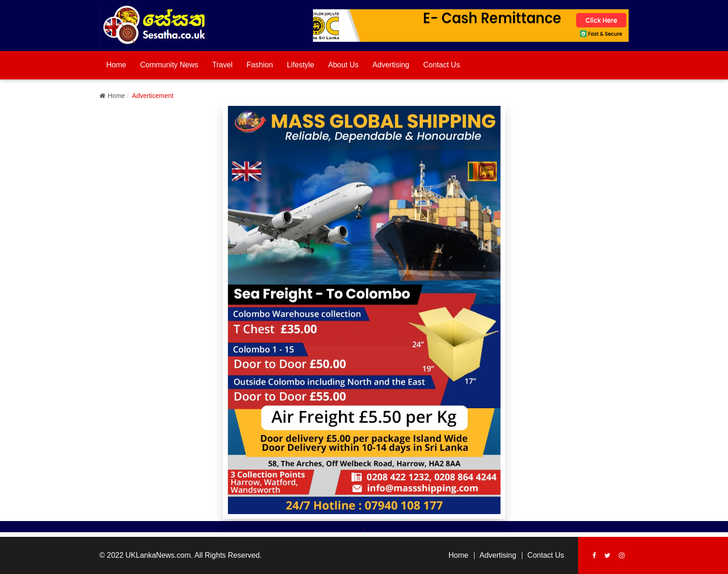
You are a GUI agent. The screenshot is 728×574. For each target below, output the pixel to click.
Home (116, 65)
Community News (169, 65)
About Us (344, 65)
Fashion (260, 65)
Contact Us (442, 65)
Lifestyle (301, 65)
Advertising (391, 65)
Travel (222, 65)
